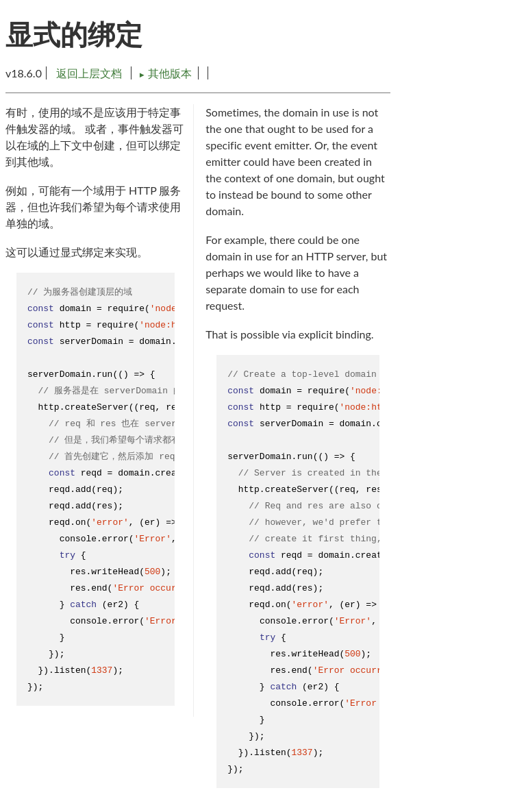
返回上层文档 (89, 73)
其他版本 (165, 73)
